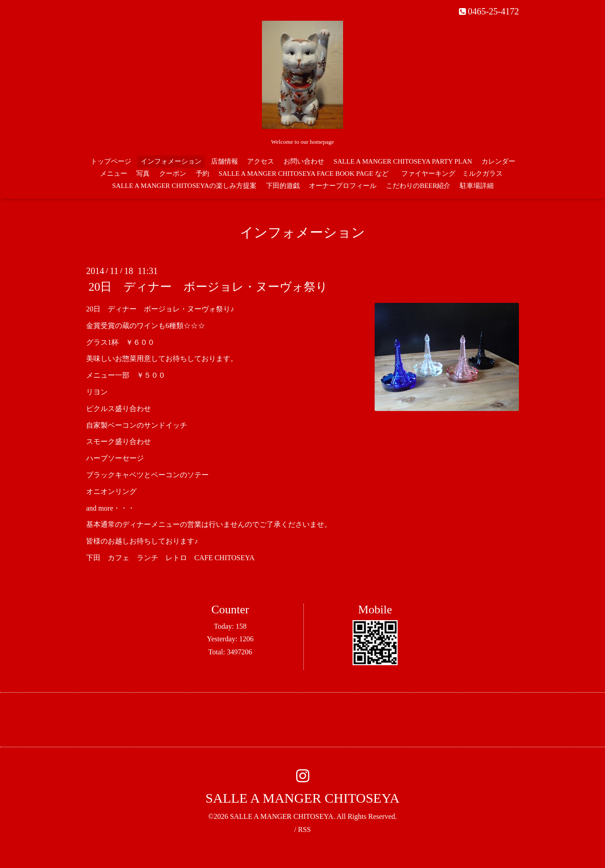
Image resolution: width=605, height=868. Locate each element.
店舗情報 (225, 161)
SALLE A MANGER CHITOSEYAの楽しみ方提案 (184, 186)
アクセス (261, 161)
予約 (202, 174)
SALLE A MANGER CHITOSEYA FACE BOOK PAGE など (304, 174)
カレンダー (498, 161)
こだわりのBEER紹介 (418, 186)
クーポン (173, 174)
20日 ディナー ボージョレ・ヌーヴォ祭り (208, 287)
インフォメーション (171, 161)
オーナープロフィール (343, 186)
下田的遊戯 (283, 186)
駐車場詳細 (477, 186)
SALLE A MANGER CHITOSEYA (302, 798)
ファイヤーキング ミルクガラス (455, 174)
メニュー (114, 174)
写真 (143, 174)
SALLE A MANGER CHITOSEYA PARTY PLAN (403, 161)
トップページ (111, 161)
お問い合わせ (304, 161)
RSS (304, 829)
